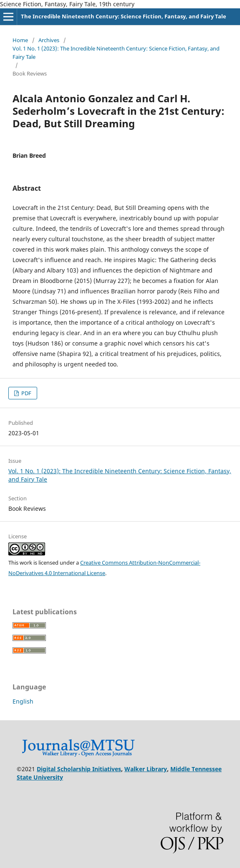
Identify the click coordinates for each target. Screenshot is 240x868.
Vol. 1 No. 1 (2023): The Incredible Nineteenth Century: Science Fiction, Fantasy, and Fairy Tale (116, 53)
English (23, 701)
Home (20, 40)
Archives (49, 40)
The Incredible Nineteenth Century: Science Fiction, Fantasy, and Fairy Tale (124, 16)
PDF (26, 393)
